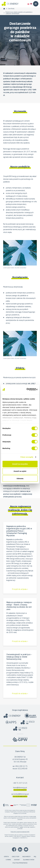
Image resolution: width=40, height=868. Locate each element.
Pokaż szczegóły (27, 457)
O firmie (8, 860)
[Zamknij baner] (37, 389)
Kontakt (17, 860)
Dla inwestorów (29, 860)
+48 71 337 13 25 (20, 783)
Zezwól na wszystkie (20, 464)
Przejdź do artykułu (19, 589)
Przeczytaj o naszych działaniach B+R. (20, 832)
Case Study (11, 9)
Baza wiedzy (27, 857)
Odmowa (20, 478)
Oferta (6, 857)
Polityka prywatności (20, 863)
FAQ (35, 857)
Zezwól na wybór (20, 471)
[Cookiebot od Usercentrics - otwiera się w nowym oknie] (27, 389)
